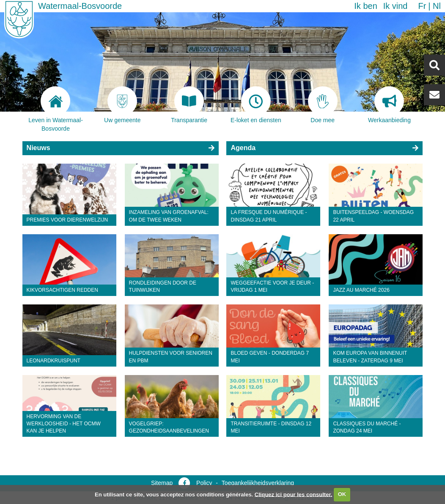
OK (342, 494)
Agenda (243, 148)
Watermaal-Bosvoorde (80, 6)
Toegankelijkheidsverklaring (258, 483)
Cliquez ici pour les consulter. (294, 494)
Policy (204, 483)
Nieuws (38, 148)
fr (422, 6)
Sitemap (162, 483)
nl (437, 6)
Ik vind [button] (396, 6)
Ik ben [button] (365, 6)
